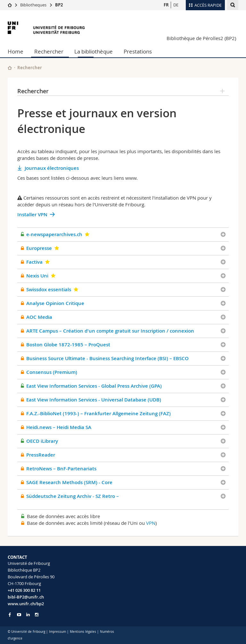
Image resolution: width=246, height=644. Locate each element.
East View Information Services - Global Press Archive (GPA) (94, 386)
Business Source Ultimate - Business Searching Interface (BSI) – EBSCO (107, 358)
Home (16, 51)
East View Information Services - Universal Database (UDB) (94, 400)
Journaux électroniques (52, 168)
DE (176, 5)
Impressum (57, 632)
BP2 (59, 5)
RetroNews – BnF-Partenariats (61, 469)
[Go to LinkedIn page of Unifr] (28, 615)
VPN (151, 523)
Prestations (138, 51)
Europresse (39, 248)
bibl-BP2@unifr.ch (26, 597)
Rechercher (49, 51)
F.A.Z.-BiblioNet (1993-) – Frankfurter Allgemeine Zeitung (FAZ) (98, 413)
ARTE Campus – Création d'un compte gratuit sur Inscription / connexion (110, 331)
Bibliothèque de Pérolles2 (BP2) (201, 38)
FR (166, 5)
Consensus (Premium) (52, 372)
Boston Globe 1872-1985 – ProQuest (68, 345)
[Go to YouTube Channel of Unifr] (19, 615)
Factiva (34, 262)
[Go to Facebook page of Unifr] (10, 615)
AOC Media (39, 317)
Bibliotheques (33, 5)
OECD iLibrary (42, 441)
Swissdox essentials (49, 289)
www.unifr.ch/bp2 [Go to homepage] (26, 604)
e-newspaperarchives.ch (54, 234)
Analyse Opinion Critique (55, 303)
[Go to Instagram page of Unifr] (37, 615)
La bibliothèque (94, 51)
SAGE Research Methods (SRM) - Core (69, 482)
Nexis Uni (37, 276)
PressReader (41, 455)
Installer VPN (32, 215)
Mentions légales (83, 632)
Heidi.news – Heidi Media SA (59, 427)
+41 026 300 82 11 (24, 590)
